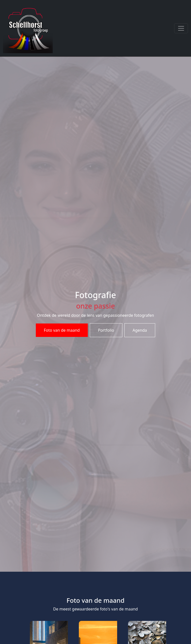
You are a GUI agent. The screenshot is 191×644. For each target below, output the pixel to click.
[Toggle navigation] (181, 28)
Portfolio (106, 330)
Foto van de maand (62, 330)
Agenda (140, 330)
